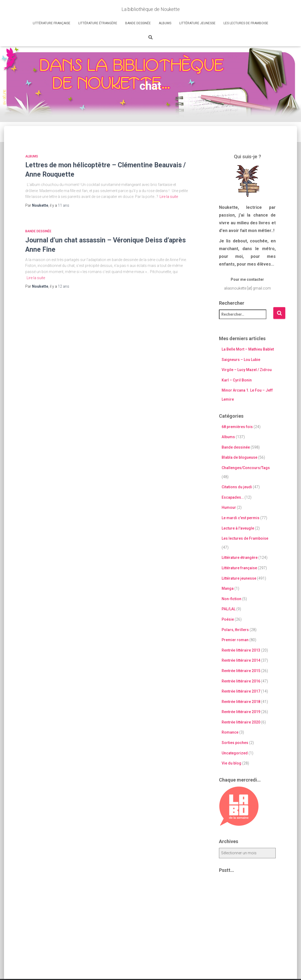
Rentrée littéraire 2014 (241, 660)
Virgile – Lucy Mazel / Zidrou (247, 370)
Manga (228, 588)
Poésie (228, 619)
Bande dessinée (138, 23)
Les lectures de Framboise (246, 23)
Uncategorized (235, 753)
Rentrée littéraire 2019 (241, 712)
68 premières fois (237, 427)
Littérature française (52, 23)
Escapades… (233, 497)
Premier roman (235, 640)
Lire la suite (169, 197)
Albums (165, 23)
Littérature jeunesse (197, 23)
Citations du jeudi (237, 487)
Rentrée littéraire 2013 (241, 650)
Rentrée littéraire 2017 (241, 691)
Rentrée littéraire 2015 (241, 671)
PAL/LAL (229, 609)
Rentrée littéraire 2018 (241, 702)
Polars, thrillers (235, 630)
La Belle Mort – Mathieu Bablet (248, 349)
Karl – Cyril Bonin (237, 380)
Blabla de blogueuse (239, 457)
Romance (230, 732)
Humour (229, 507)
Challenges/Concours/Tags (246, 468)
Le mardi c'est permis (241, 518)
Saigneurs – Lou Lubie (241, 360)
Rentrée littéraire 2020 (241, 722)
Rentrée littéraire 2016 (241, 681)
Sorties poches (235, 743)
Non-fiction (231, 599)
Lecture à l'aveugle (238, 528)
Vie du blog (231, 763)
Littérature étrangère (98, 23)
